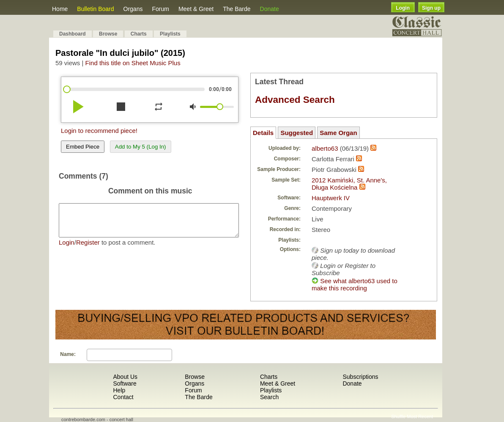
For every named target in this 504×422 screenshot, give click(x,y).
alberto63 (325, 148)
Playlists (170, 34)
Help (119, 390)
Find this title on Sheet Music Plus (133, 63)
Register (88, 249)
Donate (270, 9)
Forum (160, 9)
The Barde (237, 9)
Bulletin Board (95, 9)
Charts (139, 34)
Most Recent (420, 416)
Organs (133, 9)
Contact (123, 397)
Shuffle (398, 416)
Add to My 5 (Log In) (141, 147)
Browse (108, 34)
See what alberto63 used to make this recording (355, 284)
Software (125, 383)
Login (403, 8)
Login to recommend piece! (99, 131)
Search (269, 397)
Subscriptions (360, 377)
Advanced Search (295, 100)
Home (60, 9)
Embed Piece (83, 147)
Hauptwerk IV (331, 198)
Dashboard (73, 34)
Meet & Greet (196, 9)
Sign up (431, 8)
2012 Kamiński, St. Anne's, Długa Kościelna (349, 184)
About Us (125, 377)
